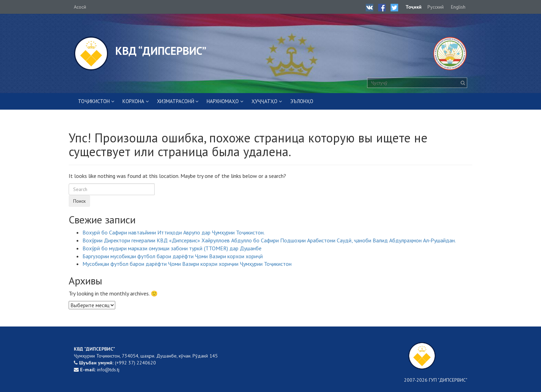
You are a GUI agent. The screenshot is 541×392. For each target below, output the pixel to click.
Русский (436, 7)
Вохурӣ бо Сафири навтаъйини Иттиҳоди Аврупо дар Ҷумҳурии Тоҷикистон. (174, 232)
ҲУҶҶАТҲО (264, 101)
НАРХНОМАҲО (223, 101)
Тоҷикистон (94, 101)
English (458, 7)
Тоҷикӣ (414, 7)
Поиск (79, 201)
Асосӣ (80, 7)
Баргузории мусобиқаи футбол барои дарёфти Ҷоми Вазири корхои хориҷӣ (173, 256)
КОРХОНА (133, 101)
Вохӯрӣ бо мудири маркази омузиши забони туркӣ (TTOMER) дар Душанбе (172, 248)
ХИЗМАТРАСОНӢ (176, 101)
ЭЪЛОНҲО (302, 101)
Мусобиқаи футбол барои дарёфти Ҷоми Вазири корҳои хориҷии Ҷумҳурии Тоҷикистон (187, 264)
